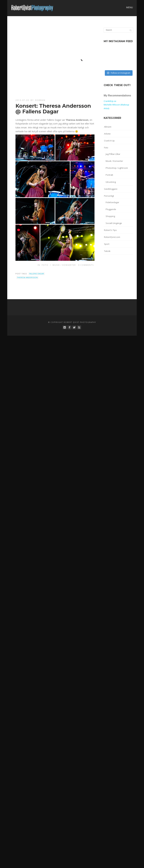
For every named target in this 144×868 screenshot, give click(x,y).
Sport (107, 244)
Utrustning (111, 182)
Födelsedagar (112, 202)
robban (40, 100)
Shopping (110, 216)
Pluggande (111, 209)
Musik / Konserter (64, 265)
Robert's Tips (110, 230)
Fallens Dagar (37, 274)
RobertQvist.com (112, 237)
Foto (45, 265)
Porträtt (109, 175)
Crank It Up (109, 141)
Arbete (107, 134)
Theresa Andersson (27, 278)
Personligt (109, 196)
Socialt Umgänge (114, 223)
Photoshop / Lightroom (117, 168)
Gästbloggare (111, 189)
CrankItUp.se (110, 101)
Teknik (107, 251)
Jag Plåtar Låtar (113, 154)
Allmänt (108, 127)
